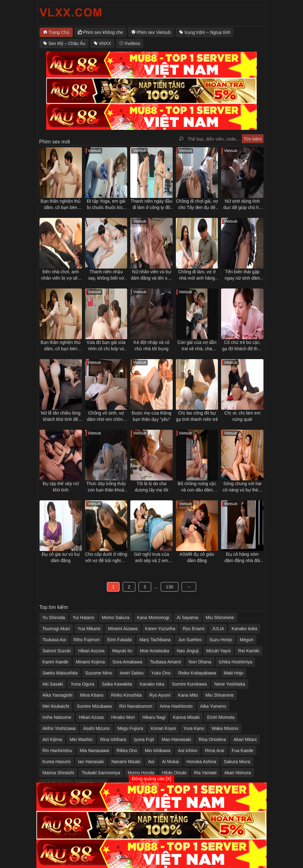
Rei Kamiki (249, 651)
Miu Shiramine (220, 695)
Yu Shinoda (54, 618)
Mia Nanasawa (94, 751)
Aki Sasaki (53, 684)
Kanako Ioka (152, 684)
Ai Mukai (170, 762)
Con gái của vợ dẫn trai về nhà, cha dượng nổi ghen (197, 346)
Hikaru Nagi (154, 717)
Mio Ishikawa (158, 751)
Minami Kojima (90, 662)
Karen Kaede (55, 662)
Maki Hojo (233, 673)
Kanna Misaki (186, 717)
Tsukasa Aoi (54, 640)
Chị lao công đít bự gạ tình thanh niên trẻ (197, 416)
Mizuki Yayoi (218, 651)
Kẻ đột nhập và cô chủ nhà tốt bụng (151, 345)
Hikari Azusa (91, 717)
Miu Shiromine (220, 618)
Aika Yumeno (213, 706)
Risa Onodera (212, 739)
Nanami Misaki (126, 762)
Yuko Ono (161, 673)
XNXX (105, 43)
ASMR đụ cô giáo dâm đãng (197, 557)
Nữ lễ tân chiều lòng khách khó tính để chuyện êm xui (61, 416)
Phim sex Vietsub (154, 32)
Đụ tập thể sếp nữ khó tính (61, 487)
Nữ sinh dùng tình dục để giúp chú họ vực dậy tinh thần (242, 205)
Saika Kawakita (117, 684)
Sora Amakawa (127, 662)
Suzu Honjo (221, 640)
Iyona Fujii (144, 739)
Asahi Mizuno (96, 728)
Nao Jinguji (188, 651)
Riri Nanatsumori (136, 706)
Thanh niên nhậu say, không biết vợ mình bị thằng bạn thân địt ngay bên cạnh (106, 275)
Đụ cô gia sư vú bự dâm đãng (61, 557)
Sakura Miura (237, 762)
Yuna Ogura (82, 684)
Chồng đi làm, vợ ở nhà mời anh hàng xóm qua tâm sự (197, 275)
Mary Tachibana (155, 640)
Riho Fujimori (87, 640)
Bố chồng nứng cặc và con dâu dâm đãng (197, 487)
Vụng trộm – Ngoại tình (207, 32)
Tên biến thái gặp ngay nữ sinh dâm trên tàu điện (242, 275)
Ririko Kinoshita (126, 695)
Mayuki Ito (122, 651)
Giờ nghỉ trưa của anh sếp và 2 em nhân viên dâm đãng (152, 558)
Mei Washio (81, 739)
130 (169, 587)
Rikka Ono (127, 751)
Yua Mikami (89, 629)
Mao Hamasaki (176, 739)
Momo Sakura (116, 618)
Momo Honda (141, 773)
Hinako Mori (123, 717)
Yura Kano (194, 728)
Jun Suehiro (190, 640)
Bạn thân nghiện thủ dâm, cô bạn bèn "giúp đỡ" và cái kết (61, 205)
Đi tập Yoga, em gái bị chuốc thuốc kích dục (106, 205)
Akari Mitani (245, 739)
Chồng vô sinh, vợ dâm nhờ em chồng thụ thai (106, 416)
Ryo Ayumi (160, 695)
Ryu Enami (194, 629)
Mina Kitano (92, 695)
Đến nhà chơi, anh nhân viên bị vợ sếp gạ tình (61, 275)
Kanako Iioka (244, 629)
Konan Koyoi (163, 728)
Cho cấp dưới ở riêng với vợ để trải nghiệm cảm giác (106, 558)
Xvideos (133, 43)
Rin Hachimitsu (57, 751)
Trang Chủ (59, 32)
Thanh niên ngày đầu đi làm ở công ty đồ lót (151, 205)
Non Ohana (200, 662)
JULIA (218, 629)
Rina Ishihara (113, 739)
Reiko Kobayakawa (197, 673)
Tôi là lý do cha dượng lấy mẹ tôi (151, 487)
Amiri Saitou (132, 673)
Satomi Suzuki (56, 651)
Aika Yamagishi (57, 695)
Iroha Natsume (57, 717)
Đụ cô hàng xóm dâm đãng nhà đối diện (242, 558)
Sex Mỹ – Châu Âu (67, 43)
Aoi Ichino (188, 751)
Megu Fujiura (130, 728)
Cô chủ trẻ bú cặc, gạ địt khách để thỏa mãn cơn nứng (242, 346)
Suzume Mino (99, 673)
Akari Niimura (238, 773)
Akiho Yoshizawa (59, 728)
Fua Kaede (243, 751)
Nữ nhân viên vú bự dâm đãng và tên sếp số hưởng (151, 275)
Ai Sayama (188, 618)
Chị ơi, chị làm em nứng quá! (242, 416)
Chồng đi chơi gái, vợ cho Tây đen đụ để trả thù (197, 205)
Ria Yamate (205, 773)
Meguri (247, 640)
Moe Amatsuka (155, 651)
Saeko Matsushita (60, 673)
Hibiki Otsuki (174, 773)
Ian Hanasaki (91, 762)
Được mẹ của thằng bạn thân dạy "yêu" (151, 416)
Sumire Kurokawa (189, 684)
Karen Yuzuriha (160, 629)
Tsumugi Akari (56, 629)
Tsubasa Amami (165, 662)
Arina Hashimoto (176, 706)
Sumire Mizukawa (94, 706)
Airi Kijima (52, 739)
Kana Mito (188, 695)
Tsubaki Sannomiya (101, 773)
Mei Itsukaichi (56, 706)
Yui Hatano (84, 618)
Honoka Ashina (201, 762)
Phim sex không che (103, 32)
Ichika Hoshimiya (236, 662)
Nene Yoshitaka (230, 684)
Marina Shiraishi (58, 773)
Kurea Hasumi (56, 762)
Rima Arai (215, 751)
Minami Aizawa (123, 629)
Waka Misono (225, 728)
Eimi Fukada (120, 640)
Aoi (151, 762)
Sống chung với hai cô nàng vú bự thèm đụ (242, 487)
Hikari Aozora (91, 651)
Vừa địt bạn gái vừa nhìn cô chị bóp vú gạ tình (106, 346)
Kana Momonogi (153, 618)
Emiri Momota (221, 717)
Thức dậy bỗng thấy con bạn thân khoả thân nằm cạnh (106, 487)
